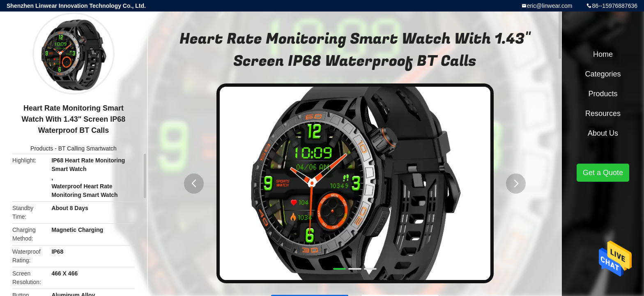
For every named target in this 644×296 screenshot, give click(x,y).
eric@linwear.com (550, 6)
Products (42, 148)
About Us (603, 133)
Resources (603, 113)
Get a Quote (603, 173)
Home (603, 54)
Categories (603, 74)
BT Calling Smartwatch (87, 148)
